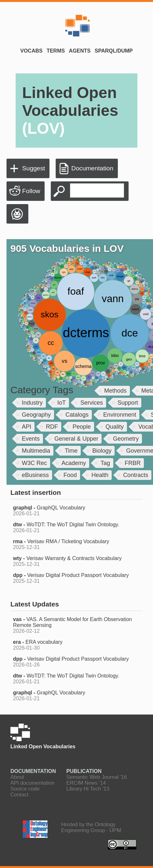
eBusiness (35, 475)
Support (128, 403)
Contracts (136, 475)
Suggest (34, 168)
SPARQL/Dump (114, 51)
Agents (80, 51)
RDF (52, 427)
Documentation (92, 168)
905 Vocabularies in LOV (67, 248)
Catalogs (77, 415)
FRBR (133, 463)
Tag (105, 463)
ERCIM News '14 (86, 783)
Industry (32, 403)
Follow (31, 191)
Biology (102, 451)
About (17, 777)
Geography (36, 415)
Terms (56, 51)
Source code (25, 789)
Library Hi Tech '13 (88, 789)
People (82, 427)
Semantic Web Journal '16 (97, 777)
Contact (19, 795)
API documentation (32, 783)
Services (92, 403)
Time (71, 451)
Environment (120, 415)
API (27, 427)
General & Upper (76, 439)
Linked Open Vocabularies (70, 110)
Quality (115, 427)
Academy (74, 463)
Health (100, 475)
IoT (62, 403)
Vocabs (31, 51)
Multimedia (36, 451)
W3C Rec (34, 463)
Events (31, 439)
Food (70, 475)
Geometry (126, 439)
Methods (115, 391)
